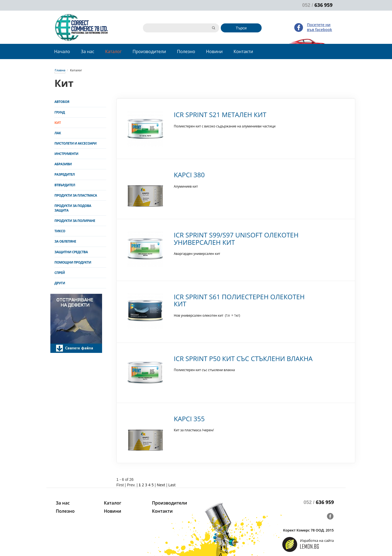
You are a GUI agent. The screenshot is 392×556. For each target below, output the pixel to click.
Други (60, 283)
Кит (58, 123)
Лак (58, 133)
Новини (214, 51)
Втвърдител (65, 185)
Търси (241, 28)
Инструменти (66, 154)
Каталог (113, 51)
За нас (88, 51)
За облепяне (65, 241)
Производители (149, 51)
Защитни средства (71, 252)
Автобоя (62, 102)
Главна (60, 70)
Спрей (60, 273)
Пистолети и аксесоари (76, 143)
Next (161, 485)
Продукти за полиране (75, 221)
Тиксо (60, 231)
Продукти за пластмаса (76, 195)
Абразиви (63, 164)
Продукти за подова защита (73, 208)
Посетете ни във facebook (320, 27)
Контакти (243, 51)
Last (172, 485)
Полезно (186, 51)
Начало (62, 51)
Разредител (65, 174)
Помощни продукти (73, 262)
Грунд (60, 112)
